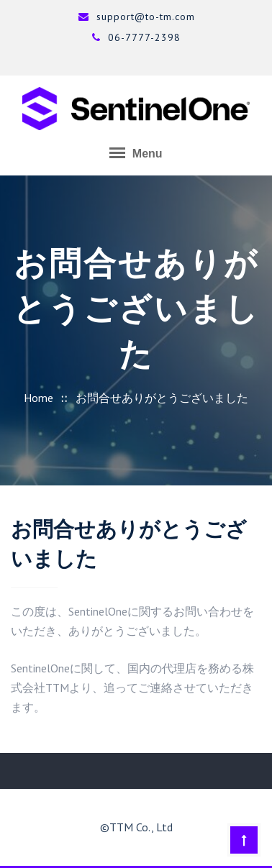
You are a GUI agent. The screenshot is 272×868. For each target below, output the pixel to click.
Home (38, 398)
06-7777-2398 (136, 37)
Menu (136, 152)
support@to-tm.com (136, 17)
